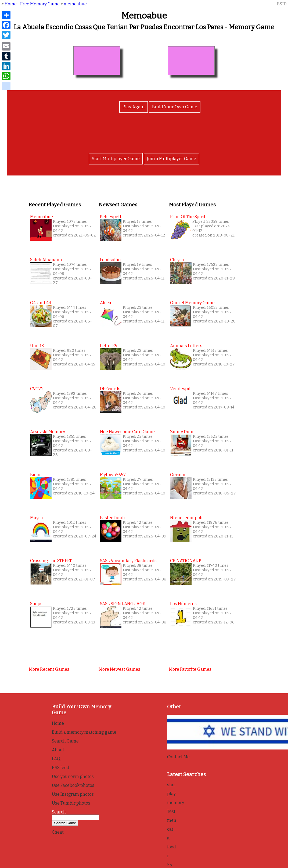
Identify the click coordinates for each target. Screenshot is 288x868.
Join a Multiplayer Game (171, 159)
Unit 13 (37, 346)
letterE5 (109, 346)
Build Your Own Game (174, 108)
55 (170, 865)
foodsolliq (110, 260)
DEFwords (110, 389)
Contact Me (178, 757)
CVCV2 (37, 389)
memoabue (75, 4)
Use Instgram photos (73, 794)
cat (170, 829)
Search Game (65, 741)
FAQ (56, 759)
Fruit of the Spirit (188, 217)
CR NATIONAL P (186, 561)
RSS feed (61, 768)
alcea (106, 303)
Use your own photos (73, 776)
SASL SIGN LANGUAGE (123, 604)
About (58, 750)
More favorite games (190, 669)
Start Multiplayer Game (116, 159)
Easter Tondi (112, 518)
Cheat (58, 832)
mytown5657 (113, 475)
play (171, 794)
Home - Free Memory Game (32, 4)
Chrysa (177, 260)
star (171, 785)
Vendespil (180, 389)
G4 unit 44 (41, 303)
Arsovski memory (48, 432)
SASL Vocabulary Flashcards (128, 561)
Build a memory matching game (84, 732)
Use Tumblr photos (71, 803)
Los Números (183, 604)
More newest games (119, 669)
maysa (37, 518)
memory (176, 803)
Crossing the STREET (51, 561)
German (178, 475)
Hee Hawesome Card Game (127, 432)
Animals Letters (186, 346)
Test (171, 812)
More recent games (49, 669)
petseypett (111, 217)
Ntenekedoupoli (186, 518)
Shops (36, 604)
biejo (35, 475)
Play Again (134, 108)
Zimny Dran (182, 432)
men (172, 821)
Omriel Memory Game (192, 303)
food (172, 847)
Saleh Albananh (46, 260)
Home (58, 723)
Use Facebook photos (73, 785)
